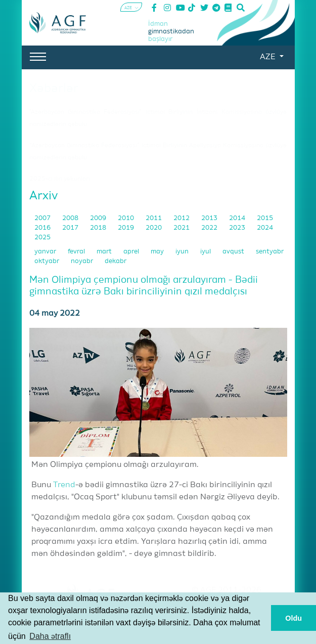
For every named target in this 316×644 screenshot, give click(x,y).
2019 (127, 228)
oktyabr (48, 261)
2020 (154, 228)
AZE (268, 57)
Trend (64, 485)
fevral (77, 252)
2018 (99, 228)
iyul (206, 252)
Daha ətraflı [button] (50, 636)
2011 (154, 218)
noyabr (83, 261)
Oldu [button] (294, 618)
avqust (234, 252)
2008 (71, 218)
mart (105, 252)
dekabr (116, 261)
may (158, 252)
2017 (71, 228)
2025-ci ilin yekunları (60, 179)
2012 (182, 218)
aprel (132, 252)
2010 (127, 218)
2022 (210, 228)
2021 (182, 228)
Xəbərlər (54, 89)
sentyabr (270, 252)
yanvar (46, 252)
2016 (43, 228)
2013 (210, 218)
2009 (99, 218)
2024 (265, 228)
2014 (238, 218)
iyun (183, 252)
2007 (43, 218)
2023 (238, 228)
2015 (265, 218)
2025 (42, 238)
